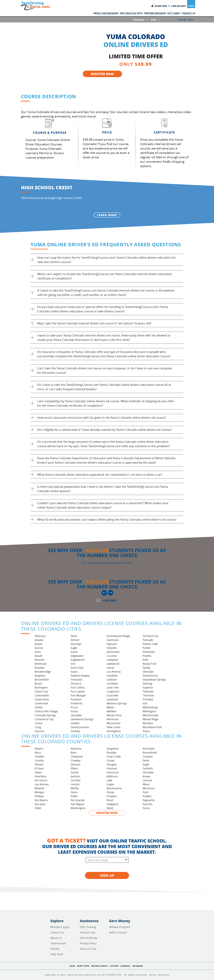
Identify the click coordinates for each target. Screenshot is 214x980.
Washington (78, 808)
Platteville (149, 652)
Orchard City (150, 636)
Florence (76, 683)
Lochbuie (112, 683)
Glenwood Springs (82, 719)
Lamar (111, 668)
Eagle (74, 648)
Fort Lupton (78, 691)
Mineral (39, 788)
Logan (110, 784)
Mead (110, 707)
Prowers (112, 796)
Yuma (146, 731)
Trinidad (148, 699)
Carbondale (42, 695)
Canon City (41, 691)
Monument (114, 723)
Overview (139, 20)
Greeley (75, 731)
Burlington (41, 687)
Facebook (125, 966)
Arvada (39, 640)
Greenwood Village (118, 636)
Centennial (41, 703)
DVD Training (88, 927)
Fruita (74, 711)
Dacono (39, 731)
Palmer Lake (150, 644)
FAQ (154, 20)
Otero (74, 792)
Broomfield (42, 680)
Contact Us (57, 932)
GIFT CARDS (174, 13)
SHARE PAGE (161, 6)
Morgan (39, 792)
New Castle (114, 727)
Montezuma (114, 788)
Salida (146, 668)
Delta (74, 636)
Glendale (76, 715)
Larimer (147, 780)
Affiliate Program (120, 927)
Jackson (75, 776)
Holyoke (112, 648)
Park (145, 792)
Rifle (145, 660)
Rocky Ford (149, 664)
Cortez (39, 723)
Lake (109, 780)
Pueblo (147, 656)
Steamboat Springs (154, 680)
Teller (38, 808)
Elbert (74, 768)
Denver (75, 640)
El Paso (39, 768)
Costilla (39, 760)
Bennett (40, 660)
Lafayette (112, 660)
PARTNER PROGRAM (155, 13)
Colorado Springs (45, 715)
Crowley (76, 760)
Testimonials (58, 943)
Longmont (113, 691)
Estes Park (77, 668)
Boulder (40, 668)
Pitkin (74, 796)
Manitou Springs (117, 703)
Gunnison (113, 640)
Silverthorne (150, 676)
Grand (75, 772)
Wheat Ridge (151, 719)
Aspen (39, 644)
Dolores (76, 764)
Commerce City (44, 719)
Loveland (112, 699)
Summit (148, 804)
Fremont (112, 768)
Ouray (110, 792)
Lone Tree (113, 687)
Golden (75, 723)
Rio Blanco (41, 800)
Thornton (148, 695)
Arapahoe (113, 749)
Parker (147, 648)
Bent (74, 753)
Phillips (39, 796)
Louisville (113, 695)
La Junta (112, 656)
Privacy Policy (88, 943)
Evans (74, 672)
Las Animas (114, 672)
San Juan (40, 804)
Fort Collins (78, 687)
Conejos (148, 756)
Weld (110, 808)
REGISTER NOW (102, 74)
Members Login (60, 927)
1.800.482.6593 (178, 6)
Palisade (148, 640)
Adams (39, 749)
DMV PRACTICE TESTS (131, 13)
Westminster (151, 715)
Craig (38, 727)
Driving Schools (100, 966)
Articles (55, 949)
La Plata (76, 780)
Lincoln (75, 784)
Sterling (147, 683)
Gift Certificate (89, 938)
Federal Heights (80, 676)
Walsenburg (150, 707)
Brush (38, 683)
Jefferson (112, 776)
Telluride (148, 691)
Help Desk (57, 954)
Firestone (76, 680)
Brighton (40, 676)
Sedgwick (112, 804)
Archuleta (149, 749)
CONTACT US (188, 13)
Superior (148, 687)
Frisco (74, 707)
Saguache (149, 800)
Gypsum (112, 644)
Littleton (112, 680)
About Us (56, 938)
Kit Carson (41, 780)
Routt (110, 800)
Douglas (112, 764)
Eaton (74, 652)
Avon (38, 652)
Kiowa (146, 776)
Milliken (112, 711)
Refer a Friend (118, 932)
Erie (73, 664)
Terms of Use (88, 949)
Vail (145, 703)
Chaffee (39, 756)
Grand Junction (80, 727)
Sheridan (148, 672)
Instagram (138, 966)
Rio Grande (78, 800)
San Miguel (78, 804)
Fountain (76, 699)
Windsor (148, 723)
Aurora (39, 648)
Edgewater (77, 656)
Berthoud (40, 664)
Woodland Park (152, 727)
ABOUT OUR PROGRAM (106, 13)
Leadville (112, 676)
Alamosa (40, 636)
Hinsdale (148, 772)
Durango (76, 644)
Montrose (113, 719)
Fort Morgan (78, 695)
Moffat (75, 788)
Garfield (148, 768)
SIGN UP (107, 875)
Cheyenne (77, 756)
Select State (83, 966)
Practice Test (88, 932)
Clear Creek (114, 756)
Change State (185, 20)
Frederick (76, 703)
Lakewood (113, 664)
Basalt (39, 656)
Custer (111, 760)
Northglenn (114, 731)
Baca (38, 753)
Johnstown (113, 652)
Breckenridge (43, 672)
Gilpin (38, 772)
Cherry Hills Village (46, 711)
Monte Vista (114, 715)
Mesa (146, 784)
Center (39, 707)
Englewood (78, 660)
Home (72, 966)
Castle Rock (42, 699)
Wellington (149, 711)
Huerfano (40, 776)
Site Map (114, 966)
